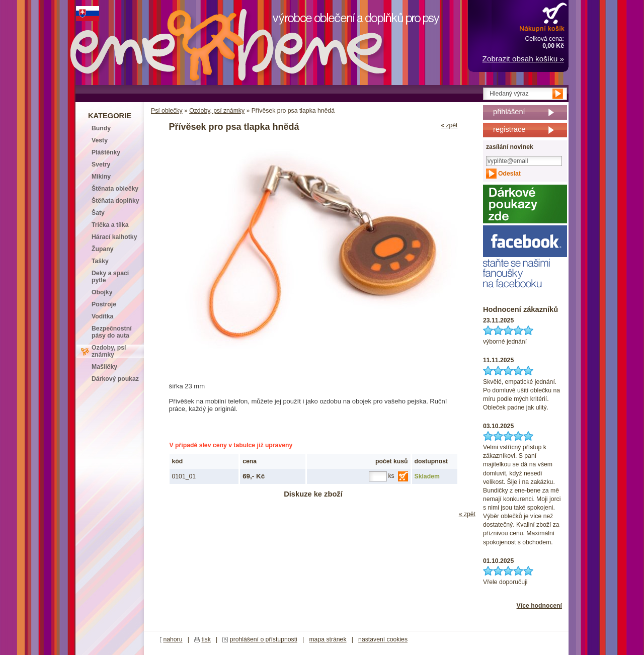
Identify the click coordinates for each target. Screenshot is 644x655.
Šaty (98, 213)
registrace (509, 129)
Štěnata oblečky (115, 189)
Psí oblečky (167, 111)
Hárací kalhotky (114, 237)
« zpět (449, 125)
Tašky (100, 261)
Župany (103, 249)
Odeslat (509, 174)
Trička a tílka (110, 225)
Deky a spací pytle (110, 277)
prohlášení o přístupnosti (264, 639)
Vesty (100, 140)
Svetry (101, 165)
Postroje (104, 304)
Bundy (101, 128)
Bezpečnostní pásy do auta (112, 332)
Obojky (102, 292)
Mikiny (101, 177)
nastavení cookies (383, 639)
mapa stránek (328, 639)
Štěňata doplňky (115, 201)
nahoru (173, 639)
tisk (206, 639)
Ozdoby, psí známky (217, 111)
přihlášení (509, 112)
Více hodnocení (539, 606)
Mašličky (104, 367)
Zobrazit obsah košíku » (523, 59)
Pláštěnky (106, 152)
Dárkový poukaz (115, 379)
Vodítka (102, 316)
